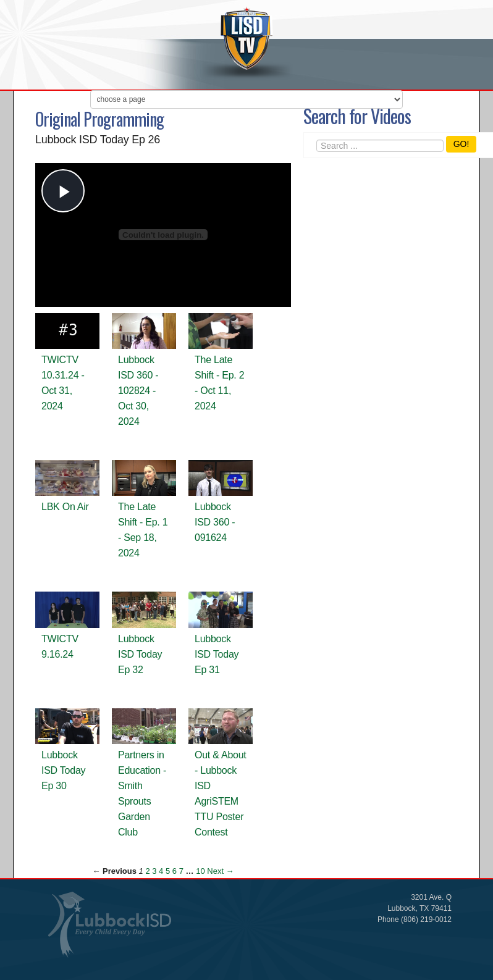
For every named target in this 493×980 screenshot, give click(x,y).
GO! (461, 144)
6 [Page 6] (175, 871)
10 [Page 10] (200, 871)
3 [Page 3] (154, 871)
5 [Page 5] (168, 871)
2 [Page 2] (147, 871)
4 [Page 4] (161, 871)
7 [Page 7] (181, 871)
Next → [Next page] (220, 871)
